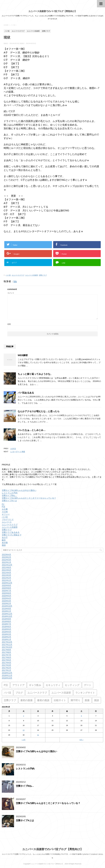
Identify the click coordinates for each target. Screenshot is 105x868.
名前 (9, 324)
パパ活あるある (26, 393)
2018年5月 (7, 629)
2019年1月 (7, 611)
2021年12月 (7, 565)
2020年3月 (7, 601)
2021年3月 (7, 575)
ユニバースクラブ (18, 275)
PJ (3, 504)
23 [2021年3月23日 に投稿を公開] (24, 730)
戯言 (4, 540)
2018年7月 (7, 624)
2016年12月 (7, 673)
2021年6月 (7, 567)
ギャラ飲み (35, 685)
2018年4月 (7, 632)
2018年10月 (7, 616)
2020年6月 (7, 593)
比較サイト (60, 700)
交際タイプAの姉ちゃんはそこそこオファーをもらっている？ (29, 498)
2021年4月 (7, 573)
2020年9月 (7, 585)
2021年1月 (7, 580)
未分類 (5, 543)
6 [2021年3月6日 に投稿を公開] (81, 716)
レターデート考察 (18, 452)
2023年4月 (7, 555)
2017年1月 (7, 670)
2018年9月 (7, 619)
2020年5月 (7, 596)
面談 (4, 545)
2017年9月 (7, 650)
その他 (5, 512)
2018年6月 (7, 627)
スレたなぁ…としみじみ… (32, 430)
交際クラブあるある (11, 532)
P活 (3, 507)
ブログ (19, 693)
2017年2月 (7, 668)
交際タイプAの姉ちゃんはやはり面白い (19, 490)
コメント (11, 293)
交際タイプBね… (9, 495)
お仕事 (5, 509)
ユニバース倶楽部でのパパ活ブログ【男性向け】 (53, 11)
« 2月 (24, 740)
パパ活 (8, 275)
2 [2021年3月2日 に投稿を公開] (24, 716)
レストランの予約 (10, 493)
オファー (6, 514)
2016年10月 (7, 678)
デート (88, 685)
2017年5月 (7, 660)
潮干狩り (75, 700)
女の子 (5, 537)
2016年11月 (7, 675)
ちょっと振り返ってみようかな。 (35, 374)
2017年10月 (7, 647)
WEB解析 (23, 355)
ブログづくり (8, 519)
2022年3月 (7, 560)
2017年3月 (7, 665)
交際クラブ (43, 275)
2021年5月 (7, 570)
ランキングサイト (85, 693)
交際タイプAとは (9, 501)
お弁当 (13, 449)
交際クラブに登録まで (12, 535)
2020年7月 (7, 591)
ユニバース (7, 522)
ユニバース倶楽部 (32, 275)
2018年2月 (7, 637)
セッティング (72, 685)
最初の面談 (43, 700)
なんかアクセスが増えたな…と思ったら (39, 411)
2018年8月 (7, 621)
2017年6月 (7, 657)
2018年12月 (7, 614)
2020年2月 (7, 603)
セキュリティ (53, 685)
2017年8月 (7, 652)
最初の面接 (27, 700)
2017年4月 (7, 663)
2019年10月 (7, 606)
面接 (87, 700)
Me (15, 281)
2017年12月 (7, 642)
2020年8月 (7, 588)
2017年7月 (7, 655)
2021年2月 (7, 578)
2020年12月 (7, 583)
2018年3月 (7, 634)
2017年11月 (7, 645)
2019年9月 (7, 609)
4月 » (81, 740)
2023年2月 (7, 557)
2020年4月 (7, 598)
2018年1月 (7, 639)
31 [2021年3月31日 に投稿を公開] (38, 735)
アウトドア (18, 685)
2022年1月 (7, 562)
